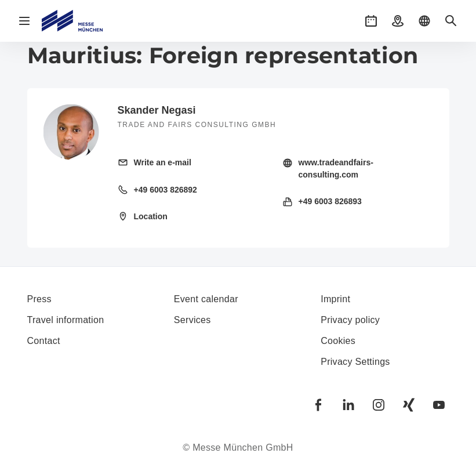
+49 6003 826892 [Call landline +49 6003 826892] (166, 190)
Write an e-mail (163, 162)
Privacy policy (350, 320)
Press (39, 299)
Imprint (335, 299)
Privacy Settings (355, 362)
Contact (44, 341)
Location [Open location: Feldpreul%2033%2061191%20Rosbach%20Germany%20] (151, 216)
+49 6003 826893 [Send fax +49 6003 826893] (330, 201)
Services (192, 320)
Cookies (338, 341)
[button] (371, 21)
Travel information (66, 320)
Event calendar (206, 299)
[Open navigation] (24, 21)
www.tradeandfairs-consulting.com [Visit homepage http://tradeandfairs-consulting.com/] (336, 169)
